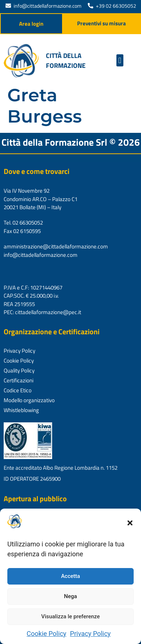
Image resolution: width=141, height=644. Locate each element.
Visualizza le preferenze (70, 616)
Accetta (70, 576)
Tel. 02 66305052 (23, 223)
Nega (70, 596)
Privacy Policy (91, 634)
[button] (130, 523)
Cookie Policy (47, 634)
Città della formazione (66, 61)
